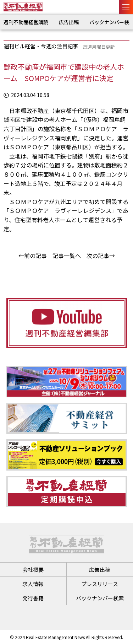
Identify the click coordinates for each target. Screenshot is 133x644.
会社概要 (33, 570)
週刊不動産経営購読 (26, 22)
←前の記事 (33, 256)
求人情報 (33, 584)
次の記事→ (101, 256)
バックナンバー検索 (100, 598)
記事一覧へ (67, 256)
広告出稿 (69, 22)
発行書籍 (33, 598)
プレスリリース (100, 584)
